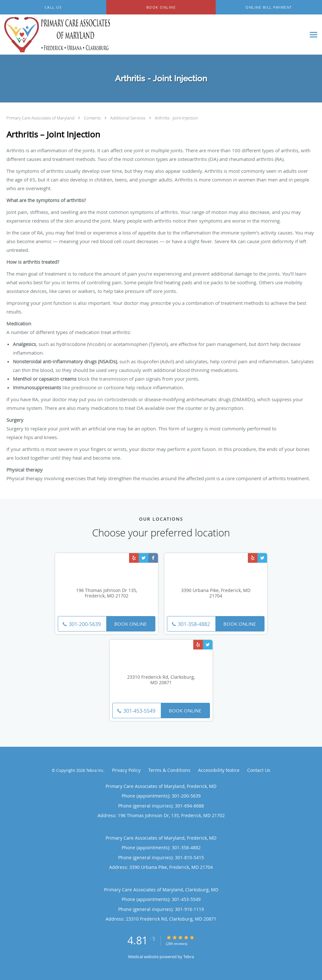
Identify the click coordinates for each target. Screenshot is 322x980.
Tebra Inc (95, 770)
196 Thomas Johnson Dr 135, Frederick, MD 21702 (107, 593)
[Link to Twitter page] (144, 558)
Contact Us (259, 770)
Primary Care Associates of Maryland (41, 118)
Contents (93, 118)
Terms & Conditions (169, 770)
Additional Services (128, 118)
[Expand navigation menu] (313, 35)
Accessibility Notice (219, 770)
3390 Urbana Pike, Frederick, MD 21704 (216, 593)
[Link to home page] (56, 35)
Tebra (189, 957)
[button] (161, 7)
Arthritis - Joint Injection (176, 118)
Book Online (131, 624)
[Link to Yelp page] (134, 558)
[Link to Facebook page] (153, 558)
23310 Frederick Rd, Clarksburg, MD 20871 (161, 680)
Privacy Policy (126, 770)
